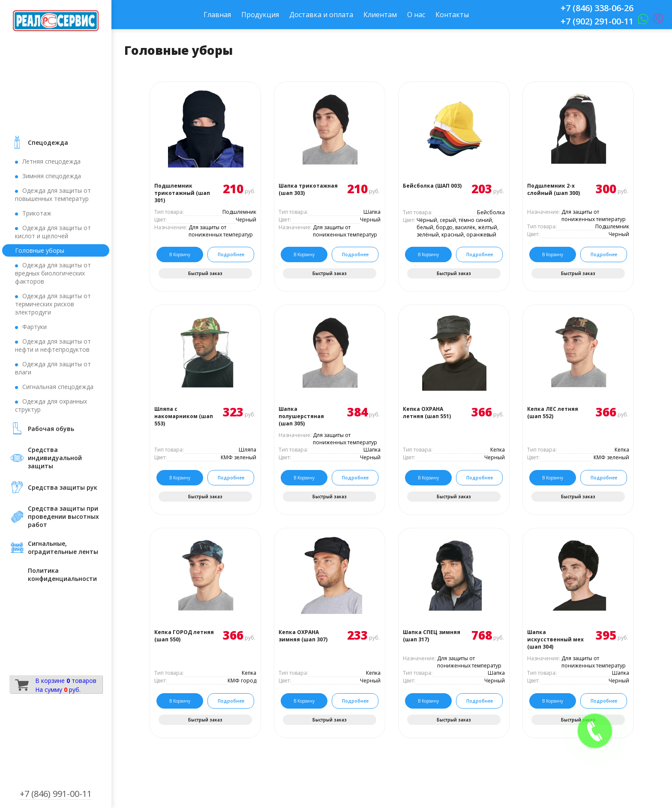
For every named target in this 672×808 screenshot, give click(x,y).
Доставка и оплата (321, 15)
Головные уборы (40, 250)
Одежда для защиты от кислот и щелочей (53, 232)
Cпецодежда (48, 142)
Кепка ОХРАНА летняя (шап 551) (427, 413)
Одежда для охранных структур (51, 405)
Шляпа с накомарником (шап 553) (184, 416)
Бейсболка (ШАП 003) (432, 186)
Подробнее (231, 254)
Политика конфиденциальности (62, 575)
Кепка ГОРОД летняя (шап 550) (184, 636)
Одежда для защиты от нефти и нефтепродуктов (53, 345)
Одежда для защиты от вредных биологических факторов (53, 273)
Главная (217, 15)
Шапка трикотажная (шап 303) (308, 189)
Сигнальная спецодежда (58, 387)
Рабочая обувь (51, 429)
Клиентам (380, 15)
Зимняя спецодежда (52, 176)
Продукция (260, 15)
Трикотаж (37, 213)
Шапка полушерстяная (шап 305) (301, 416)
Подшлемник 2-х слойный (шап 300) (553, 189)
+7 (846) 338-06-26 (597, 8)
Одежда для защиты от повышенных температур (53, 195)
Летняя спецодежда (51, 161)
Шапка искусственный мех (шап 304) (555, 639)
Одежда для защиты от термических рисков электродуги (53, 304)
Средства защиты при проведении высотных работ (63, 516)
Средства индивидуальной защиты (55, 458)
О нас (416, 15)
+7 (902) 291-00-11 (597, 21)
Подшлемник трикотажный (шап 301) (182, 193)
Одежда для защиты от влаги (53, 368)
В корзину (180, 254)
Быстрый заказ (205, 273)
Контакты (452, 15)
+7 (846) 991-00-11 (56, 794)
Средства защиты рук (63, 487)
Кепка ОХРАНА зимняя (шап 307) (303, 636)
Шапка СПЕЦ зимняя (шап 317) (432, 636)
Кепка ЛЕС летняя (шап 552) (553, 413)
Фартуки (34, 327)
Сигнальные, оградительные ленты (63, 548)
